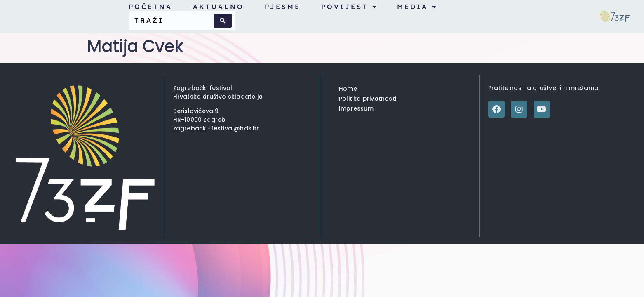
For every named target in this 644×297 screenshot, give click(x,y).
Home (348, 89)
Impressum (356, 108)
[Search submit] (223, 21)
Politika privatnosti (368, 99)
